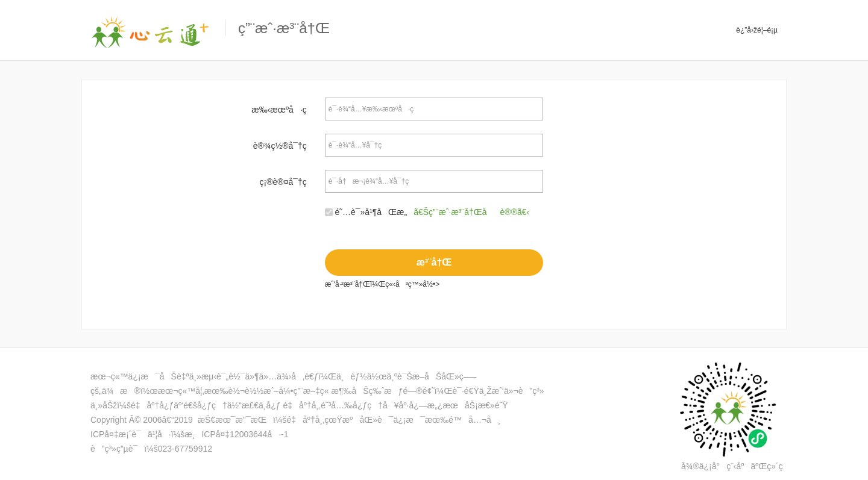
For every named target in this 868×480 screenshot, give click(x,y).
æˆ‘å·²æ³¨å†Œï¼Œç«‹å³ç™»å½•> (379, 284)
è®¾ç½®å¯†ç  (285, 146)
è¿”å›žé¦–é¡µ (757, 30)
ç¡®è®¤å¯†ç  (288, 182)
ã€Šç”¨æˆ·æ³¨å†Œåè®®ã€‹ (471, 212)
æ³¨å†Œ (434, 262)
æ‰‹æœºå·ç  (283, 110)
